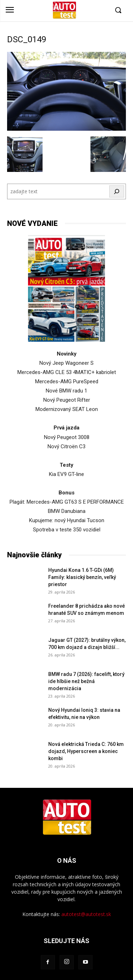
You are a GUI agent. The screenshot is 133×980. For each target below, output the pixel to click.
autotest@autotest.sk (86, 914)
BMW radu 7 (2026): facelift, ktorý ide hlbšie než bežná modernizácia (86, 681)
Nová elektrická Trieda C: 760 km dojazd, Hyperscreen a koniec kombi (86, 751)
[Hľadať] (117, 191)
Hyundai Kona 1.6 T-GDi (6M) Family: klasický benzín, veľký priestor (82, 577)
